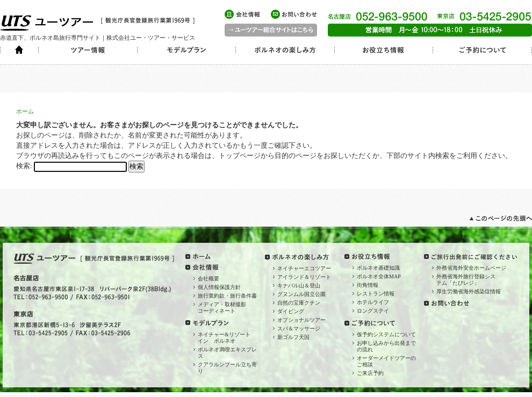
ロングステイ (373, 311)
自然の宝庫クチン (299, 303)
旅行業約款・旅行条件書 (227, 296)
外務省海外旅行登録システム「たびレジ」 (466, 280)
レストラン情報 (376, 294)
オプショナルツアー (301, 320)
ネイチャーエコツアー (304, 268)
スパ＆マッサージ (299, 329)
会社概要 (209, 279)
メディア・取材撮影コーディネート (222, 308)
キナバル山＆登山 (299, 286)
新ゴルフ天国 (293, 337)
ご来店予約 (370, 373)
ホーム (25, 111)
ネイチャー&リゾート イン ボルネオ (227, 338)
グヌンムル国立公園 (301, 294)
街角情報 (368, 285)
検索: (24, 166)
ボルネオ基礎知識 (378, 268)
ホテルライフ (373, 302)
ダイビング (291, 311)
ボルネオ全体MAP (379, 276)
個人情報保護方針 (219, 287)
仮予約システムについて (386, 334)
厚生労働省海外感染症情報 (469, 291)
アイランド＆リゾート (304, 277)
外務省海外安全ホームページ (471, 268)
